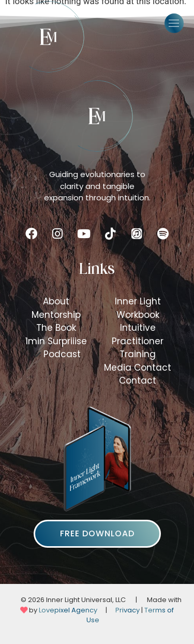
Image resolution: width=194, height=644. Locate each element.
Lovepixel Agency (68, 610)
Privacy (128, 610)
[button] (174, 23)
